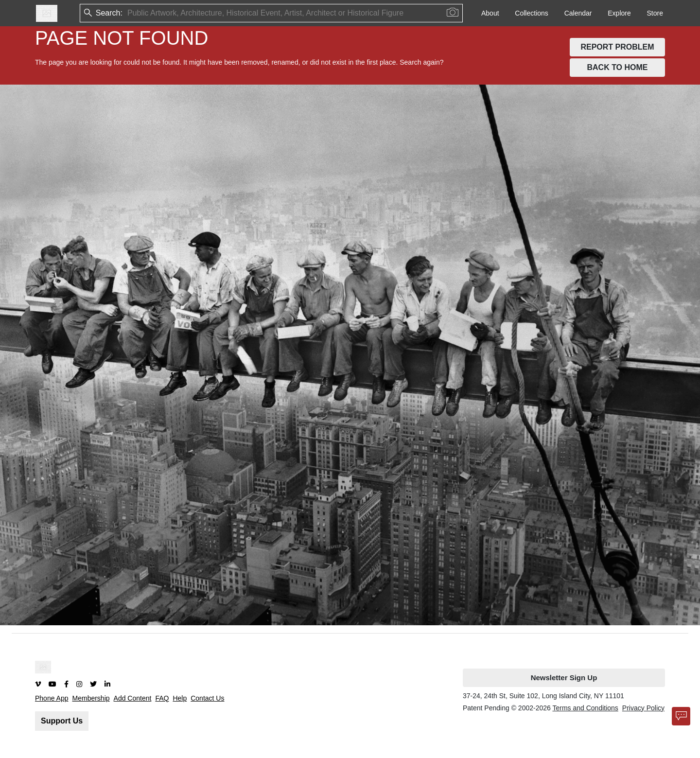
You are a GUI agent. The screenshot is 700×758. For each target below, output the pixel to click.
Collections (531, 13)
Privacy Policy (643, 708)
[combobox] (128, 13)
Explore (619, 13)
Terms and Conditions (585, 708)
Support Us (62, 721)
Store (655, 13)
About (490, 13)
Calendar (578, 13)
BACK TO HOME (617, 67)
